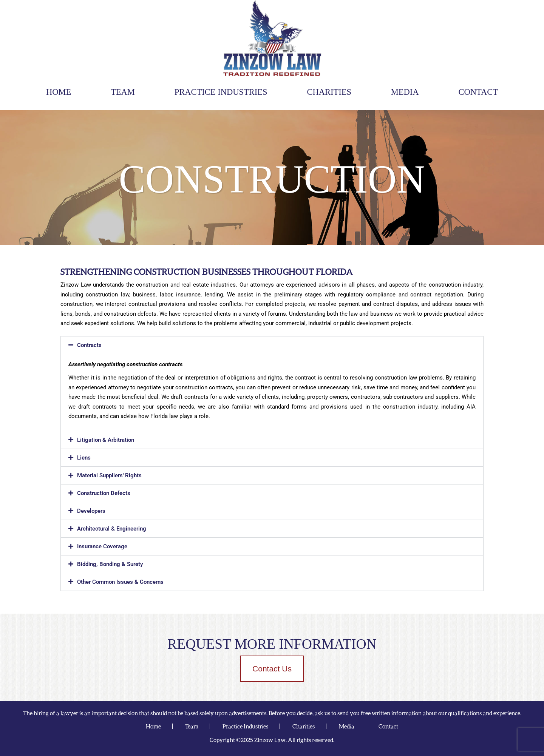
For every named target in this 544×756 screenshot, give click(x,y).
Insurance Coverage (102, 546)
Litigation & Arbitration (106, 440)
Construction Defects (104, 493)
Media (405, 92)
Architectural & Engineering (112, 529)
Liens (84, 458)
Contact (478, 92)
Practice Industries (221, 92)
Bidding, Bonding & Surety (110, 564)
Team (123, 92)
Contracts (89, 345)
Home (59, 92)
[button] (272, 345)
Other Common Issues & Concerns (120, 582)
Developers (91, 511)
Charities (329, 92)
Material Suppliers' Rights (109, 475)
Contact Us (272, 669)
